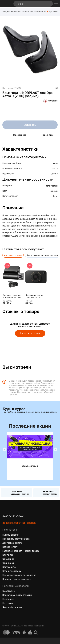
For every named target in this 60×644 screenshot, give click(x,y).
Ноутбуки (8, 603)
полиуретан (52, 186)
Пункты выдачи (11, 535)
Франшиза (8, 563)
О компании (9, 559)
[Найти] (49, 4)
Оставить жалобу (12, 571)
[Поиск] (33, 4)
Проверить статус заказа (16, 539)
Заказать (30, 125)
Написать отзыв (30, 333)
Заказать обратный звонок (19, 523)
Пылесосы (8, 599)
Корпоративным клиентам (17, 579)
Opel (55, 163)
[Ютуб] (16, 615)
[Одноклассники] (11, 615)
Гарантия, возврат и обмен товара (21, 551)
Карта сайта (9, 567)
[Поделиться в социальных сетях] (36, 135)
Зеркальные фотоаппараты (17, 595)
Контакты (8, 555)
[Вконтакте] (5, 615)
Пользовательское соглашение (19, 575)
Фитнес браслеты (12, 607)
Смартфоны (9, 591)
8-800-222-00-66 (13, 517)
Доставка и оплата (12, 543)
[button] (5, 449)
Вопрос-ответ (10, 547)
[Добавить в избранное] (8, 135)
